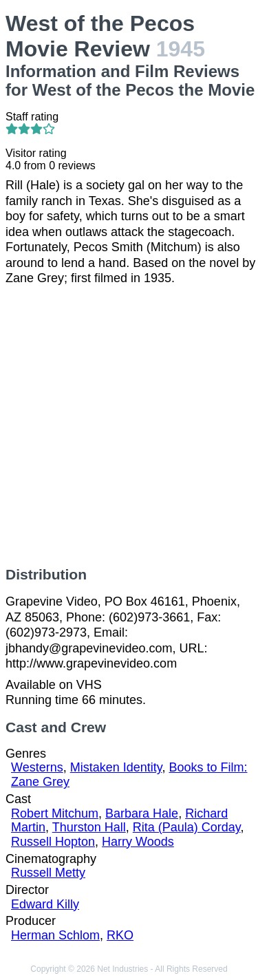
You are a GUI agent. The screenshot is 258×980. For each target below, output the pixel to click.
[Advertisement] (129, 426)
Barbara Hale (142, 813)
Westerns (37, 767)
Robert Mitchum (55, 813)
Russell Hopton (53, 842)
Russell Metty (48, 873)
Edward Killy (45, 904)
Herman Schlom (55, 935)
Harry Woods (138, 842)
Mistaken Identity (116, 767)
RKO (120, 935)
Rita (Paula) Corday (187, 827)
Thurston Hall (89, 827)
